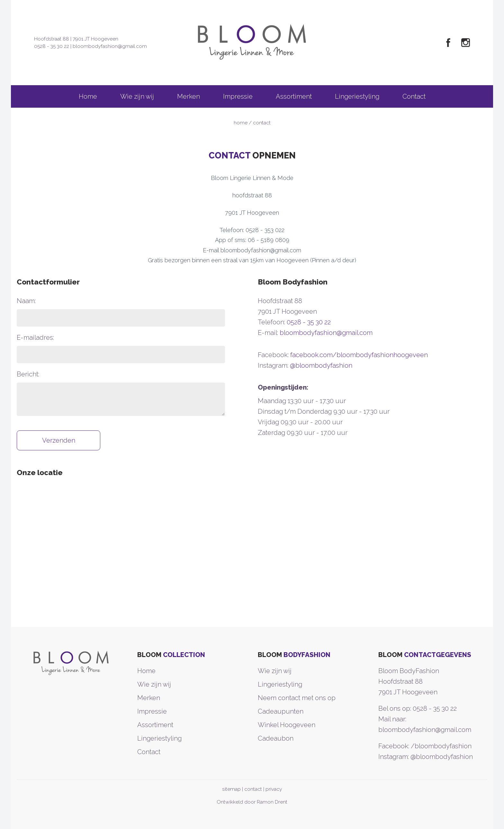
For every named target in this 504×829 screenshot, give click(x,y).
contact (253, 789)
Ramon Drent (272, 802)
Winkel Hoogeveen (287, 725)
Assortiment (294, 96)
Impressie (238, 96)
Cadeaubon (276, 738)
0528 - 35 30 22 (52, 46)
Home (88, 96)
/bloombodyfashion (441, 746)
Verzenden (59, 440)
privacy (274, 789)
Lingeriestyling (357, 96)
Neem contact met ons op (297, 698)
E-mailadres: (35, 338)
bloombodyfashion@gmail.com (110, 46)
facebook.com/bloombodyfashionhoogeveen (359, 355)
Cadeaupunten (281, 711)
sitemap (231, 789)
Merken (189, 96)
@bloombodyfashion (321, 365)
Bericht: (28, 374)
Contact (414, 96)
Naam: (26, 301)
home (241, 123)
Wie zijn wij (137, 96)
